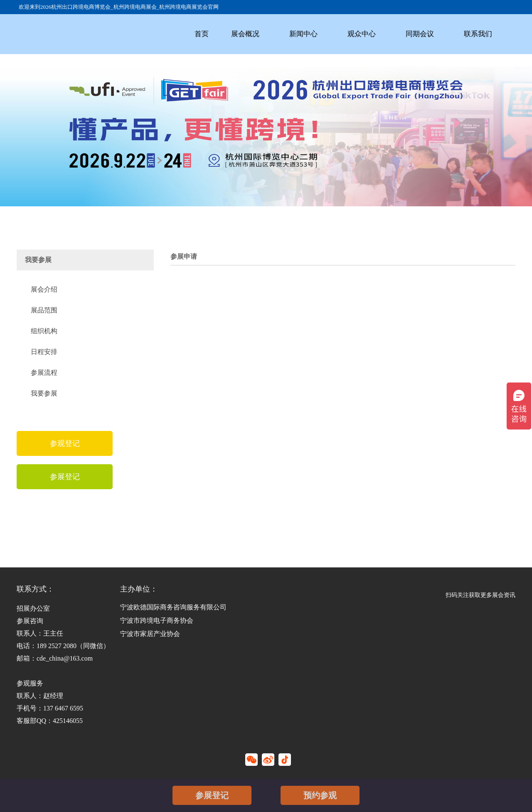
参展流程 (44, 373)
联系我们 (478, 34)
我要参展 (44, 393)
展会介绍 (44, 289)
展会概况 (245, 34)
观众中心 (362, 34)
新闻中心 (303, 34)
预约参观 (320, 795)
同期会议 (420, 34)
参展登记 (212, 795)
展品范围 (44, 310)
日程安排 (44, 352)
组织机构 (44, 331)
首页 (202, 34)
